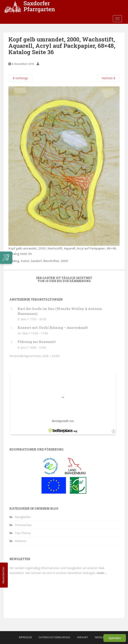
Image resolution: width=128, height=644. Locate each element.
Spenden (115, 638)
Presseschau (23, 525)
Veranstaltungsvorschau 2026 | (31, 356)
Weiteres (21, 541)
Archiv (56, 356)
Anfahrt (83, 637)
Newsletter (3, 575)
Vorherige (20, 78)
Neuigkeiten (23, 517)
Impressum (25, 637)
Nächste (108, 78)
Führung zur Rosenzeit (37, 342)
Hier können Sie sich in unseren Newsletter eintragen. (66, 573)
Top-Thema (23, 533)
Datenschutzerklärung (54, 637)
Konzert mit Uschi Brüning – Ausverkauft (53, 328)
